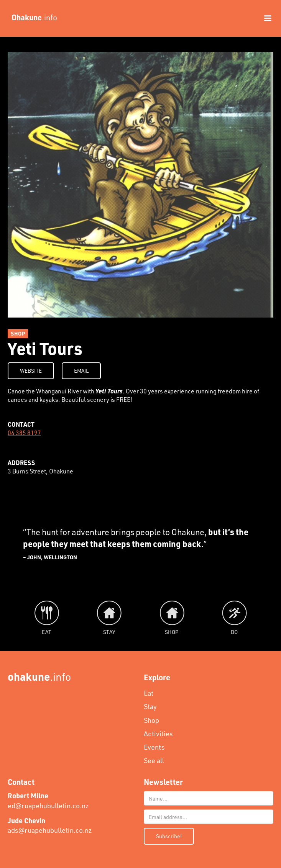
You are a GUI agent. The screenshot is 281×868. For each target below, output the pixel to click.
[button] (264, 18)
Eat (149, 693)
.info (39, 676)
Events (154, 747)
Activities (158, 734)
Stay (150, 706)
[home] (32, 17)
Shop (151, 720)
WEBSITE (31, 371)
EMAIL (81, 371)
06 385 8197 (24, 433)
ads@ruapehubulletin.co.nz (50, 825)
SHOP (18, 333)
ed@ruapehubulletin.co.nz (48, 800)
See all (154, 760)
